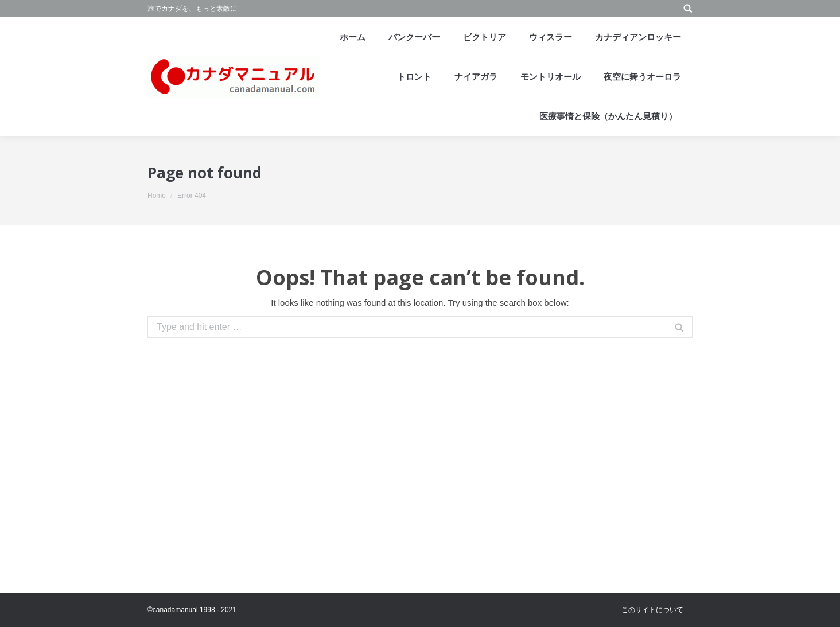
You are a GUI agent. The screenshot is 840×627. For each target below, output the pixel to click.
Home (157, 196)
